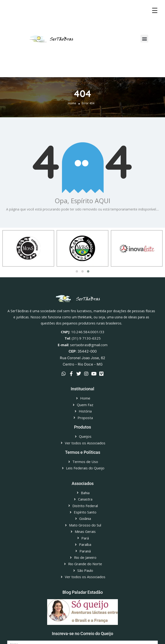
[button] (144, 39)
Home (72, 103)
